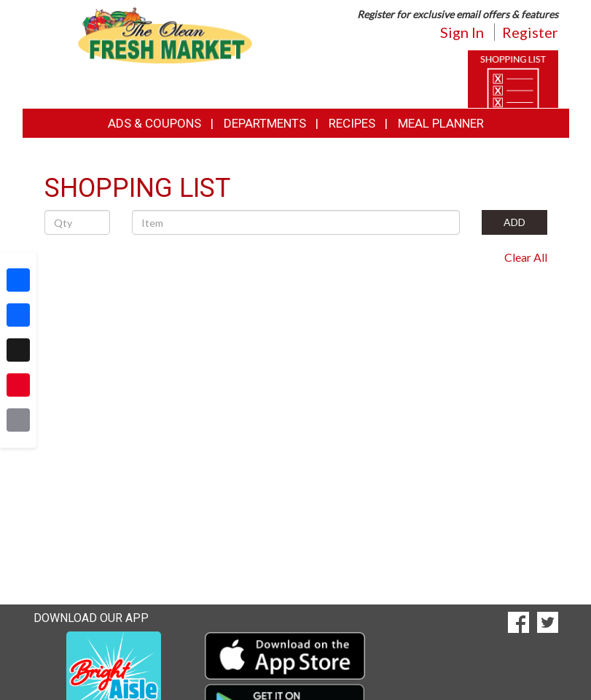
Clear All (526, 257)
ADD (514, 222)
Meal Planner (441, 123)
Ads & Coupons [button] (154, 123)
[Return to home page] (165, 34)
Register (530, 32)
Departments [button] (265, 123)
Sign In (462, 32)
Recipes (352, 123)
